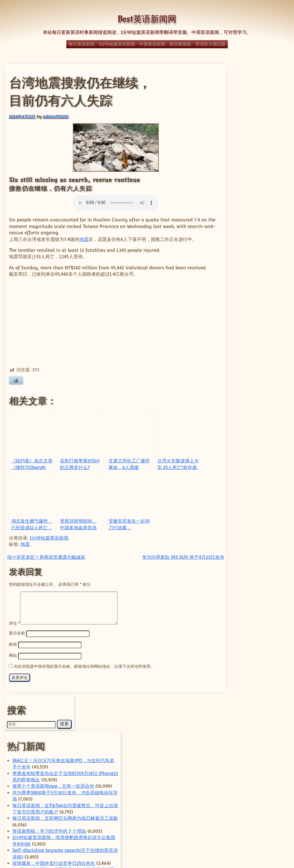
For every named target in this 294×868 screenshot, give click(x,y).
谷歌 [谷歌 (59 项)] (276, 810)
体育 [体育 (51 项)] (257, 733)
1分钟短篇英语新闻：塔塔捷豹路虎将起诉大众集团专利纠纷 (255, 259)
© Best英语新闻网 (147, 843)
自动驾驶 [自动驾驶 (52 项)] (261, 802)
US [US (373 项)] (242, 720)
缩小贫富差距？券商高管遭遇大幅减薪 (46, 564)
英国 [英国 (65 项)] (236, 810)
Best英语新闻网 (147, 19)
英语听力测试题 (210, 44)
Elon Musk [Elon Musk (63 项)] (233, 697)
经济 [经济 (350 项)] (253, 791)
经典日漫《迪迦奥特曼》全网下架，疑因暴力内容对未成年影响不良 (254, 432)
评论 (14, 636)
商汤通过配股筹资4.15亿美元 (255, 568)
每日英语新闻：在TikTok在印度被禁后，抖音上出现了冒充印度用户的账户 (254, 207)
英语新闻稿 (180, 44)
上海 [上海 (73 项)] (264, 721)
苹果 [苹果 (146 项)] (257, 810)
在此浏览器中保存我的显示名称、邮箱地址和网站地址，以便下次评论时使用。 (84, 678)
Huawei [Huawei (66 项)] (257, 697)
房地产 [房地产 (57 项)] (266, 749)
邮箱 (13, 657)
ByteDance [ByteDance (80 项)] (252, 678)
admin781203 (55, 116)
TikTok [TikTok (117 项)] (258, 710)
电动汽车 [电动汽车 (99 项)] (264, 773)
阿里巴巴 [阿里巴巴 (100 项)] (235, 816)
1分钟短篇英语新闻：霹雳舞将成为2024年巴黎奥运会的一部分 (255, 400)
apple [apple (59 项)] (229, 679)
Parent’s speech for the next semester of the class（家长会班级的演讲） (255, 361)
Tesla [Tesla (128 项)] (233, 710)
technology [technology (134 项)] (240, 703)
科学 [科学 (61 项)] (261, 783)
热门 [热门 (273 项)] (251, 765)
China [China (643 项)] (258, 688)
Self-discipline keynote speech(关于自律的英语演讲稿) (255, 278)
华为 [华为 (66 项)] (272, 733)
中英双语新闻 (152, 44)
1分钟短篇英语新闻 (117, 44)
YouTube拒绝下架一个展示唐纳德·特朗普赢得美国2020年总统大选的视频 (255, 310)
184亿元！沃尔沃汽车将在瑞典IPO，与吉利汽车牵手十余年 (255, 137)
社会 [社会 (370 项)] (237, 782)
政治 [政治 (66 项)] (236, 757)
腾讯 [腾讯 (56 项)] (244, 802)
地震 (84, 239)
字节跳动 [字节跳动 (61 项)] (231, 749)
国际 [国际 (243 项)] (269, 741)
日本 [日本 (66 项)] (252, 757)
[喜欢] (16, 387)
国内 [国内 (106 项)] (243, 742)
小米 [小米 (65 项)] (249, 749)
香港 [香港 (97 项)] (259, 816)
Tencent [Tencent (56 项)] (270, 704)
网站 (13, 668)
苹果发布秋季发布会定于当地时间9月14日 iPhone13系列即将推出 (254, 156)
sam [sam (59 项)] (275, 697)
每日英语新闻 (82, 44)
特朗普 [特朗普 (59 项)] (241, 774)
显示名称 (17, 646)
